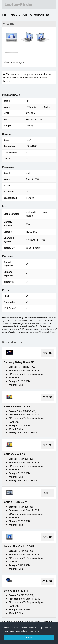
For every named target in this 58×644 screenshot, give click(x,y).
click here (51, 332)
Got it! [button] (29, 637)
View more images (14, 62)
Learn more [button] (34, 631)
